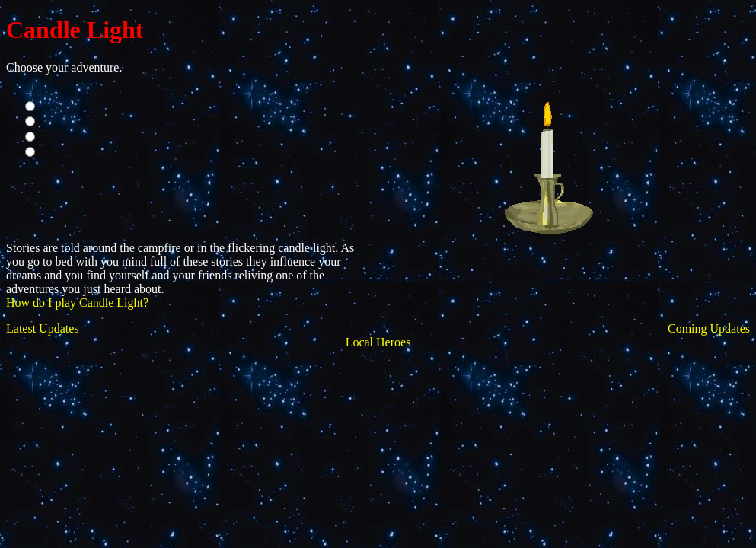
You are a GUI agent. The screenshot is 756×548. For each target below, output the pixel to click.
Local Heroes (378, 342)
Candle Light (75, 30)
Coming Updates (709, 328)
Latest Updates (43, 328)
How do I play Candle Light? (77, 303)
